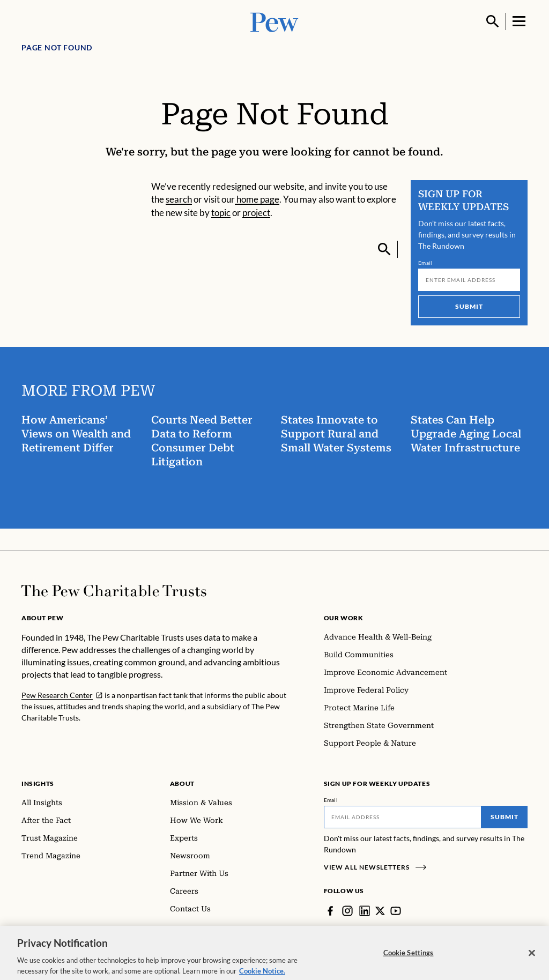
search (179, 199)
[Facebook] (330, 911)
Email (425, 263)
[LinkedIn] (365, 911)
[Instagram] (347, 911)
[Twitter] (380, 911)
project (256, 213)
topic (221, 213)
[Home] (114, 591)
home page (257, 199)
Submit (469, 306)
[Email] (469, 280)
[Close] (532, 960)
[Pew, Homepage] (274, 21)
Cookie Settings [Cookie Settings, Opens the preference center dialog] (409, 960)
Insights (38, 784)
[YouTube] (396, 911)
